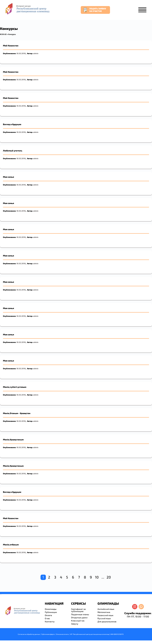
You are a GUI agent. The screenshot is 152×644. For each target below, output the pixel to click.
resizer (1, 594)
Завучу (75, 624)
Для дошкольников (107, 621)
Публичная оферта (48, 634)
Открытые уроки (79, 617)
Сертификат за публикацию (78, 610)
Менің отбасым (11, 545)
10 (97, 577)
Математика (104, 612)
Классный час (78, 621)
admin (36, 53)
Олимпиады (51, 609)
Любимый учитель (13, 151)
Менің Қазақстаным (13, 440)
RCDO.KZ (3, 34)
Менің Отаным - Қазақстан (17, 413)
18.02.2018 (21, 53)
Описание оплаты (62, 634)
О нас (47, 618)
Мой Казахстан (11, 46)
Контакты (50, 621)
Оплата (48, 615)
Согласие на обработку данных (29, 634)
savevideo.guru (1, 594)
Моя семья (8, 177)
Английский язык (106, 609)
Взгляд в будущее (12, 124)
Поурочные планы (80, 614)
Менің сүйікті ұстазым (15, 387)
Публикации (51, 612)
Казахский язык (105, 615)
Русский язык (104, 618)
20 (109, 577)
